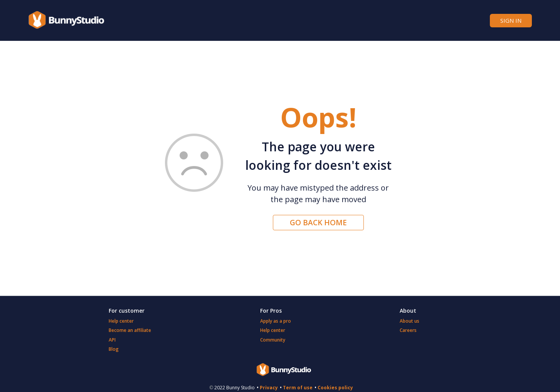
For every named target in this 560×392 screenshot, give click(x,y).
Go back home (318, 223)
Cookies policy (335, 388)
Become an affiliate (130, 330)
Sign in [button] (511, 20)
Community (273, 340)
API (112, 340)
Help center (121, 321)
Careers (408, 330)
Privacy (269, 388)
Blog (114, 349)
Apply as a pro (276, 321)
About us (409, 321)
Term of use (298, 388)
